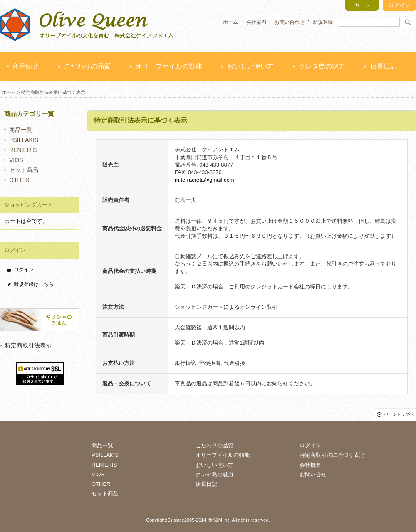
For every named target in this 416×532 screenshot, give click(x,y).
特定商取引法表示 (28, 345)
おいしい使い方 (250, 66)
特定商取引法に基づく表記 (332, 455)
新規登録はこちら (34, 284)
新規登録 (323, 22)
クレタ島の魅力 (322, 66)
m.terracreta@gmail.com (204, 180)
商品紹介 (26, 66)
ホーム (230, 22)
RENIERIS (23, 150)
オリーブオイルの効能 (169, 66)
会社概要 (310, 465)
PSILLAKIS (24, 140)
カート (362, 5)
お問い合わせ (290, 22)
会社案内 (256, 22)
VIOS (16, 160)
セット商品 (24, 170)
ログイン (399, 5)
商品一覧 (21, 130)
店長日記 (384, 66)
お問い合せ (313, 474)
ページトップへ (399, 414)
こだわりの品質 (87, 66)
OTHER (19, 180)
